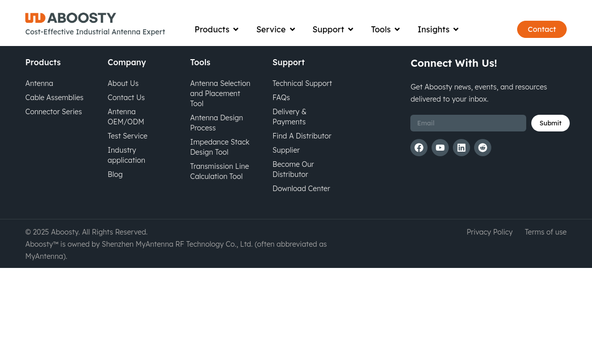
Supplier (286, 166)
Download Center (302, 204)
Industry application (126, 171)
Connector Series (54, 127)
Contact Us (126, 113)
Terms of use (546, 248)
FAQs (281, 113)
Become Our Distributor (293, 185)
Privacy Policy (490, 248)
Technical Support (303, 99)
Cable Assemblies (54, 113)
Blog (115, 190)
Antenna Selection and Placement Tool (220, 109)
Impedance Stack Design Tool (220, 163)
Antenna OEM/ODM (126, 132)
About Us (123, 99)
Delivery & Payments (290, 132)
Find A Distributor (302, 152)
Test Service (128, 152)
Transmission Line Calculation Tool (220, 187)
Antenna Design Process (217, 139)
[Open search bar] (497, 25)
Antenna (39, 99)
